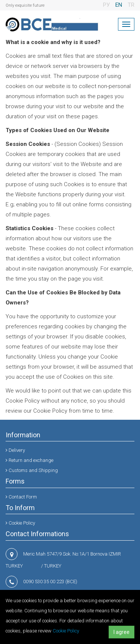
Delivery (15, 450)
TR (131, 5)
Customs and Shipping (32, 470)
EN (119, 5)
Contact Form (21, 497)
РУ (106, 5)
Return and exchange (29, 460)
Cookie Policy (66, 631)
